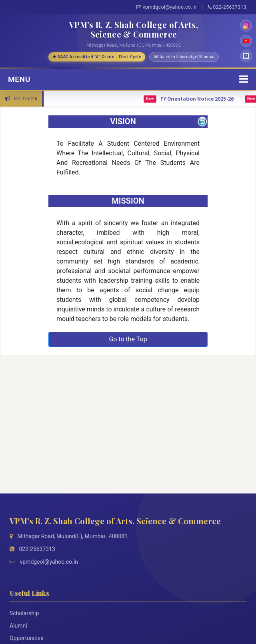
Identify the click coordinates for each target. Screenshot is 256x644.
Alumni (18, 626)
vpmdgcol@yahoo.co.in (167, 7)
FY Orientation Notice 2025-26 (199, 99)
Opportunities (27, 638)
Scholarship (24, 613)
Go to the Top (128, 339)
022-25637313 (227, 7)
